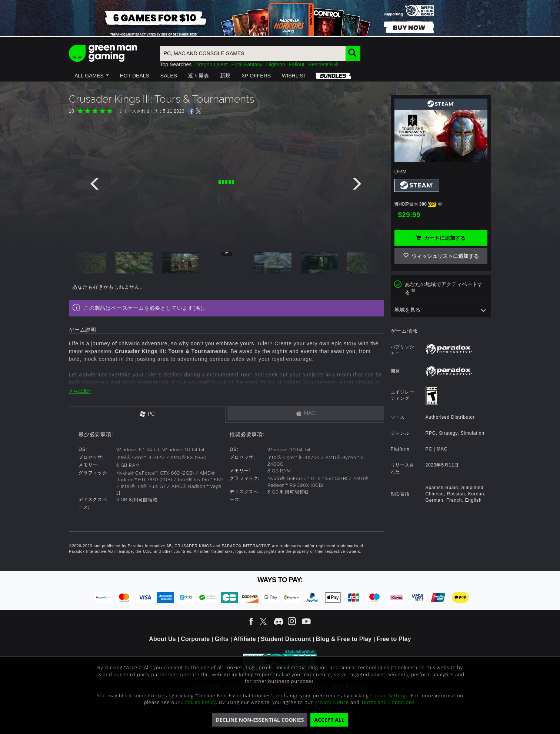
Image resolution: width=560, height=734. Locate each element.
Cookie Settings (389, 695)
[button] (92, 76)
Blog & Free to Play (344, 639)
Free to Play (394, 639)
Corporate (195, 639)
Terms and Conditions (388, 702)
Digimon (276, 64)
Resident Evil (323, 64)
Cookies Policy (199, 702)
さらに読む (80, 391)
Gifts (222, 639)
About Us (162, 639)
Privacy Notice (332, 702)
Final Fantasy (247, 64)
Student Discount (286, 639)
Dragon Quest (211, 64)
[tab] (147, 414)
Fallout (297, 64)
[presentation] (96, 186)
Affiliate (244, 639)
